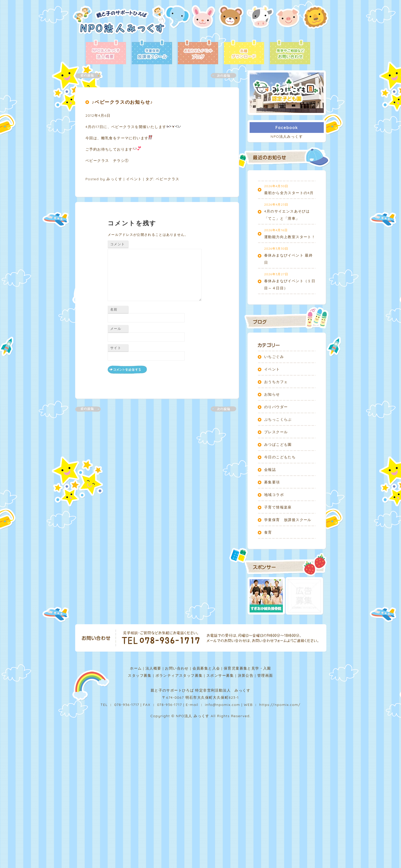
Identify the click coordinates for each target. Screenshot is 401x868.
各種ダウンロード (244, 52)
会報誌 (270, 470)
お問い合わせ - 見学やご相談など (290, 52)
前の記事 (91, 76)
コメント (118, 244)
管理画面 (265, 675)
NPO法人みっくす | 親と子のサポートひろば (119, 22)
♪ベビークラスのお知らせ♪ (122, 102)
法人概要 (153, 668)
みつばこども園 (278, 444)
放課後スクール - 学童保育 (152, 52)
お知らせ (272, 394)
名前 (114, 309)
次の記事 (220, 76)
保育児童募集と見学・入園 (247, 668)
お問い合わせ (177, 668)
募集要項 (272, 482)
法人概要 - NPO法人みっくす (106, 52)
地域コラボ (274, 495)
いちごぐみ (274, 357)
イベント (134, 179)
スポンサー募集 (220, 675)
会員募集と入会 (206, 668)
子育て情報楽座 (278, 507)
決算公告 (246, 675)
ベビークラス (168, 179)
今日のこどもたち (280, 457)
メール (116, 329)
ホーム (136, 668)
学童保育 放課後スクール (288, 520)
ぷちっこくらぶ (278, 419)
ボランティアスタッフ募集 (179, 675)
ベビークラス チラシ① (107, 161)
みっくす (114, 179)
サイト (116, 348)
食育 (268, 532)
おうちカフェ (276, 382)
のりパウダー (276, 407)
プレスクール (276, 432)
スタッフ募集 (140, 675)
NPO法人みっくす (287, 136)
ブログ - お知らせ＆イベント (198, 52)
